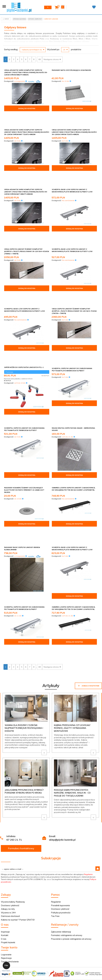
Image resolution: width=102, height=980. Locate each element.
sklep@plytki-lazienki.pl (62, 757)
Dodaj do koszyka (27, 108)
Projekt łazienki (8, 860)
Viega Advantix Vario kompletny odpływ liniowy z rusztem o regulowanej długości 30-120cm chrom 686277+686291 (26, 72)
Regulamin (88, 792)
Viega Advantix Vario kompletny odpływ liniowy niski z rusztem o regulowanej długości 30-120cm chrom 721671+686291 (74, 122)
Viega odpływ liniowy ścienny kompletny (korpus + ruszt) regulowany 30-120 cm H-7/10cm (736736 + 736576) (74, 271)
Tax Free (55, 834)
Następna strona (52, 59)
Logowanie (6, 872)
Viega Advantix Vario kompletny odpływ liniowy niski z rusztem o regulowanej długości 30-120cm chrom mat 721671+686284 (27, 122)
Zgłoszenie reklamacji (61, 849)
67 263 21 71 (14, 757)
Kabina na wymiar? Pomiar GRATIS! (18, 837)
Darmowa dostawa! (10, 834)
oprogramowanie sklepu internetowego (60, 914)
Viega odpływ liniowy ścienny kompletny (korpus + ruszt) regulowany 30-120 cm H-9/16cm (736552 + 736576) (27, 221)
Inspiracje (5, 849)
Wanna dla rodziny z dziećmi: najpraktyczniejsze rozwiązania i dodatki (24, 646)
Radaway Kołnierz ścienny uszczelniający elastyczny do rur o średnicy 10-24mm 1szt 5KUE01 (24, 434)
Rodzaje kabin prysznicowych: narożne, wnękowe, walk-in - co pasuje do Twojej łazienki (72, 711)
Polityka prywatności (61, 830)
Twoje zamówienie (10, 879)
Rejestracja (6, 876)
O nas (4, 857)
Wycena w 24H (8, 830)
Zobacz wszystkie (88, 603)
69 (40, 59)
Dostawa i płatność (10, 823)
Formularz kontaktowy (21, 766)
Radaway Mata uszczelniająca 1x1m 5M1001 (71, 70)
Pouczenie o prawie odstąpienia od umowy (71, 857)
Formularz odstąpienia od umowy (67, 853)
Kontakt (5, 853)
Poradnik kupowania (60, 823)
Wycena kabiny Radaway (13, 819)
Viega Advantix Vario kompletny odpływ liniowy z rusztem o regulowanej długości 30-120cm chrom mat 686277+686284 (26, 171)
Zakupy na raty (8, 827)
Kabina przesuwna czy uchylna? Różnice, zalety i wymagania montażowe (72, 646)
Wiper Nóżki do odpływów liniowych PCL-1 (24, 318)
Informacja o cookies (34, 914)
